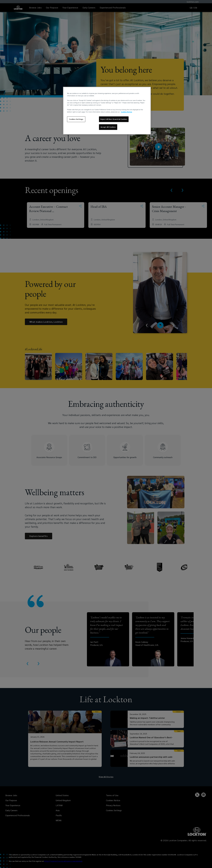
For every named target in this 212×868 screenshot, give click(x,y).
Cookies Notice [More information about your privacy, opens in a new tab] (126, 112)
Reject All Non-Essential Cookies (114, 119)
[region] (107, 111)
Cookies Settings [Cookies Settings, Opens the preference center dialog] (76, 119)
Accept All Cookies (108, 127)
